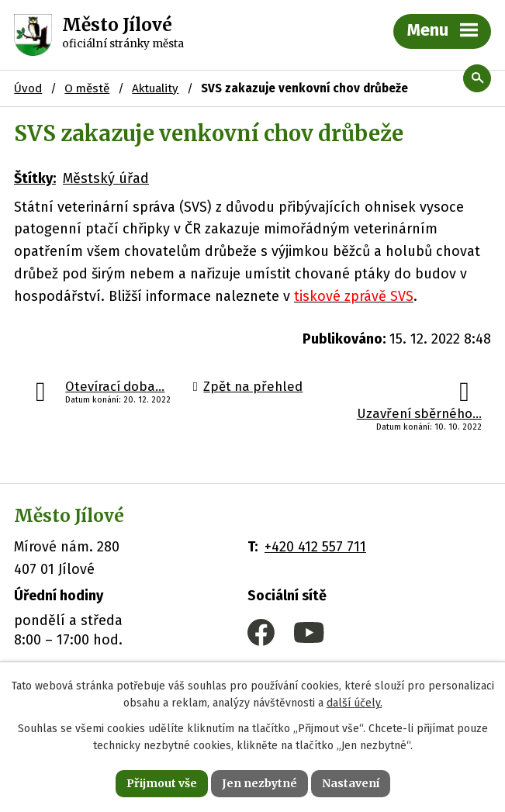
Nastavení (351, 783)
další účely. (355, 704)
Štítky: (35, 178)
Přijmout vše (162, 783)
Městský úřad (106, 178)
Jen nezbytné (259, 783)
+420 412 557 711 (315, 547)
